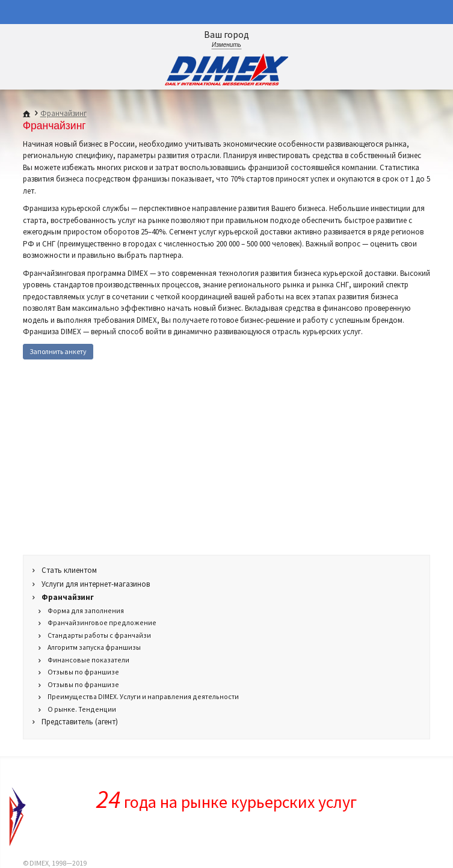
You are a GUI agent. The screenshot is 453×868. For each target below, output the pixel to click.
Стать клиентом (69, 570)
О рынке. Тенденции (82, 709)
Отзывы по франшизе (83, 672)
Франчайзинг (63, 113)
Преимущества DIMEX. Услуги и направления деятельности (143, 696)
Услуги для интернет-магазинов (96, 584)
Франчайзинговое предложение (102, 622)
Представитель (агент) (80, 722)
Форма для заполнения (86, 610)
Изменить (226, 45)
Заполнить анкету (58, 351)
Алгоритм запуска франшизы (94, 647)
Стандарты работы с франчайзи (99, 635)
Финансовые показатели (88, 660)
